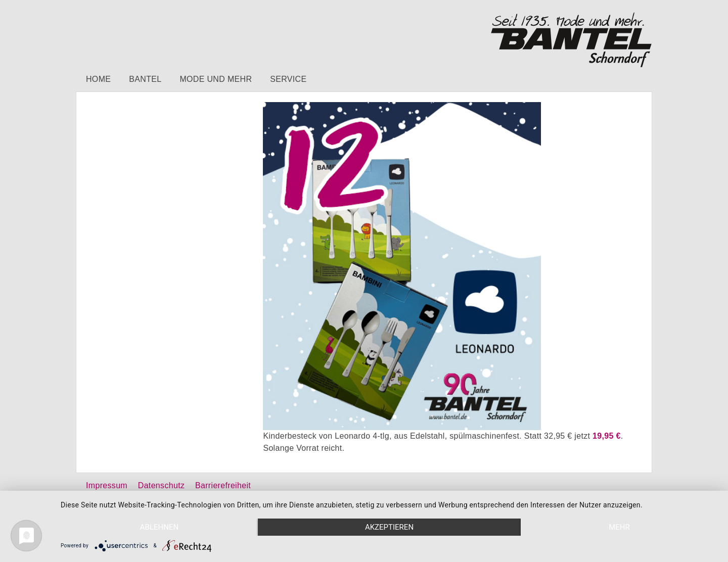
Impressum (107, 485)
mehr (619, 527)
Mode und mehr (216, 79)
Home (98, 79)
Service (288, 79)
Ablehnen (159, 527)
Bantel (145, 79)
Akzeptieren (389, 527)
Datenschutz (161, 485)
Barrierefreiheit (223, 485)
